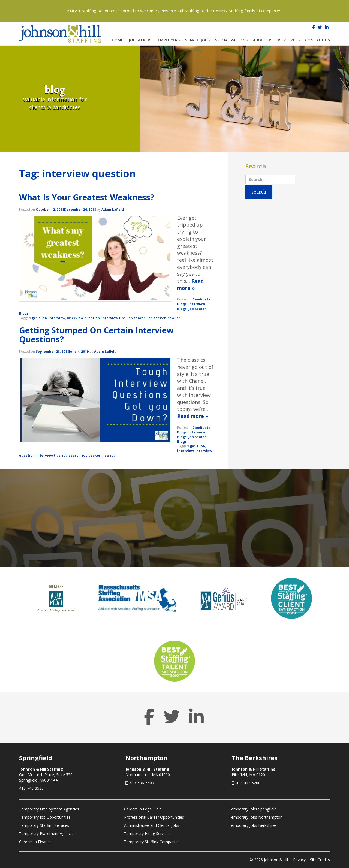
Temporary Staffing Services (44, 825)
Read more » (190, 284)
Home (118, 40)
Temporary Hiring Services (147, 834)
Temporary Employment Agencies (49, 809)
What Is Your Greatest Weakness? (87, 197)
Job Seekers (141, 40)
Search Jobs (197, 40)
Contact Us (318, 40)
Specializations (231, 40)
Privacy (299, 860)
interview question (83, 318)
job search (136, 318)
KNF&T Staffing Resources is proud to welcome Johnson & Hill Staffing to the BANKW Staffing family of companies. (175, 11)
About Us (263, 40)
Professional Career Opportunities (154, 817)
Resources (289, 40)
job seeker (157, 318)
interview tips (114, 318)
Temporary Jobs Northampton (256, 817)
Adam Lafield (113, 210)
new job (174, 318)
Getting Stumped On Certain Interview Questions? (96, 335)
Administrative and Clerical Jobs (152, 825)
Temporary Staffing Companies (152, 842)
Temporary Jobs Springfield (253, 809)
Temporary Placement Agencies (47, 834)
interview (57, 318)
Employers (169, 40)
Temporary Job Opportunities (45, 817)
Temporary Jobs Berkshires (253, 825)
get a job (39, 318)
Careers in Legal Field (143, 809)
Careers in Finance (35, 842)
